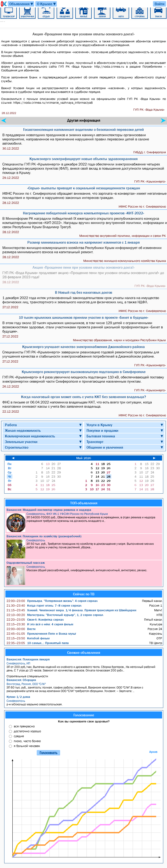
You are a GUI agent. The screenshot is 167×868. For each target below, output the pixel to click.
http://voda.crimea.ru (109, 66)
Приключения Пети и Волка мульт (41, 634)
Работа (11, 425)
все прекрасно (24, 726)
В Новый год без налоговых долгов (84, 292)
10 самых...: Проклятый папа (38, 643)
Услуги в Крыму (99, 425)
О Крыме (47, 4)
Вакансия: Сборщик (21, 680)
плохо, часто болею (27, 741)
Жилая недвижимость (23, 430)
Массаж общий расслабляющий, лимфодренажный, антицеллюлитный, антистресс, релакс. (84, 575)
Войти (160, 4)
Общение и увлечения (105, 447)
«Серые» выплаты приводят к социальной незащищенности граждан (84, 188)
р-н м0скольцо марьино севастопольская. (84, 703)
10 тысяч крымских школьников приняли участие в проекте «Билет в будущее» (83, 317)
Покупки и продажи (102, 430)
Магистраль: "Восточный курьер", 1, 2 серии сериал (55, 615)
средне (19, 736)
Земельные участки (21, 442)
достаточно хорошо (27, 731)
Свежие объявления (84, 652)
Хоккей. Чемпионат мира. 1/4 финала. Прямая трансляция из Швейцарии (71, 610)
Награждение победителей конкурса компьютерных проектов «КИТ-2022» (83, 213)
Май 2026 (84, 458)
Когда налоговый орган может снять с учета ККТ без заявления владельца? (83, 397)
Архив (153, 752)
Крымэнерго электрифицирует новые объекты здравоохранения (83, 159)
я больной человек (27, 746)
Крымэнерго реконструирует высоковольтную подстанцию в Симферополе (84, 372)
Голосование (84, 715)
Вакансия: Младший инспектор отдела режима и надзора (49, 510)
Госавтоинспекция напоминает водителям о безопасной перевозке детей (83, 129)
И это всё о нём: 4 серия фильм (40, 624)
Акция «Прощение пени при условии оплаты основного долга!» (83, 267)
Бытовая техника (101, 436)
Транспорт (95, 442)
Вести (21, 629)
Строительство (17, 447)
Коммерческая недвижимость (30, 436)
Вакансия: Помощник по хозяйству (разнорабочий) (44, 536)
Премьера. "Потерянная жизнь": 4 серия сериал (52, 601)
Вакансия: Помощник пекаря (28, 659)
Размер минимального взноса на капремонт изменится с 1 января (83, 242)
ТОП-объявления (84, 503)
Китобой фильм (28, 638)
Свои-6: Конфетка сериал (35, 619)
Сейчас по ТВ (84, 594)
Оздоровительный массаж (26, 563)
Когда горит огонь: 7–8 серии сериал (44, 605)
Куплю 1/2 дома (18, 697)
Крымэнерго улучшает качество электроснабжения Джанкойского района (83, 347)
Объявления (22, 4)
